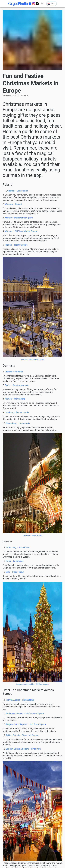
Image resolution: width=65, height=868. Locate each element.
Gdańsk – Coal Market (18, 191)
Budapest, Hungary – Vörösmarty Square (25, 713)
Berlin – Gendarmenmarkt (17, 385)
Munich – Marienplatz (15, 399)
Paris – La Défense (15, 561)
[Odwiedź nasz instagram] (34, 4)
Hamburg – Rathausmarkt (17, 412)
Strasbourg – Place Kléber (18, 547)
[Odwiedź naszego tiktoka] (37, 4)
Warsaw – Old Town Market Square (21, 231)
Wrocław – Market (13, 204)
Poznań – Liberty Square (16, 245)
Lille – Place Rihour (15, 572)
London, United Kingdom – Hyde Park (23, 749)
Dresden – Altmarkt (14, 372)
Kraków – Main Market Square (19, 218)
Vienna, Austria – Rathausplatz (20, 700)
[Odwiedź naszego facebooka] (30, 4)
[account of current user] (42, 4)
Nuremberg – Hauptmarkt (18, 423)
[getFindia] (18, 4)
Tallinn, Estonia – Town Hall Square (22, 735)
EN (52, 4)
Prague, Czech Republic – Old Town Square (33, 684)
